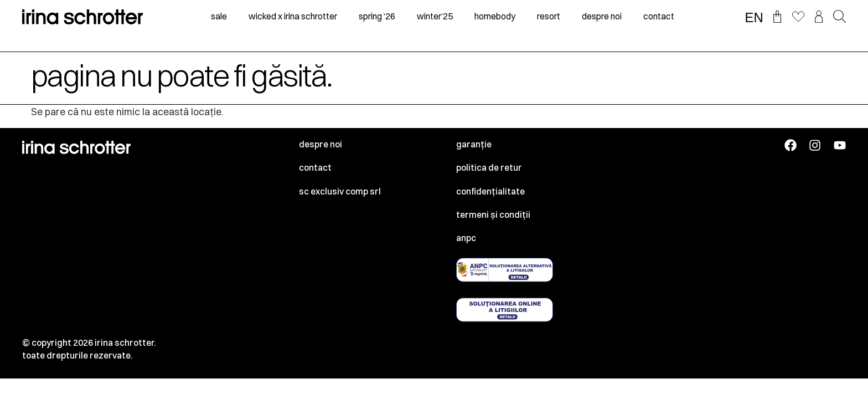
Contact (315, 168)
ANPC (466, 238)
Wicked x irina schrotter (293, 16)
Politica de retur (489, 168)
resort (549, 16)
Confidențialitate (490, 191)
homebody (495, 16)
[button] (839, 17)
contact (659, 16)
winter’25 (435, 16)
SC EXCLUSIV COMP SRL (340, 191)
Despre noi (321, 144)
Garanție (474, 144)
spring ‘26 (377, 16)
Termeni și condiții (493, 215)
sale (219, 16)
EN (754, 18)
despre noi (602, 16)
